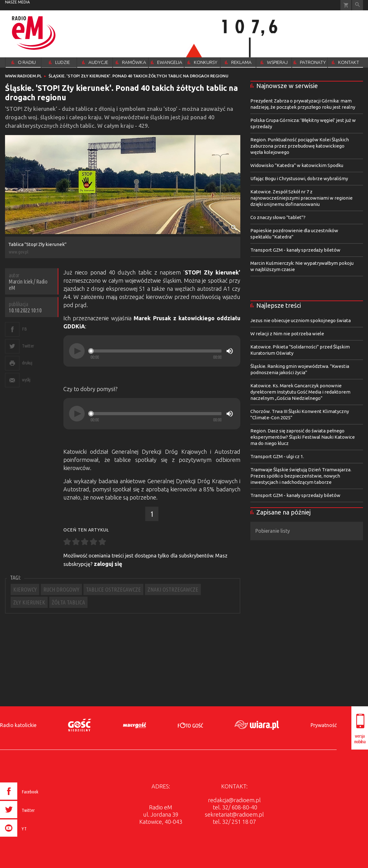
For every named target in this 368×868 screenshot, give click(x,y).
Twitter (28, 346)
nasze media (17, 2)
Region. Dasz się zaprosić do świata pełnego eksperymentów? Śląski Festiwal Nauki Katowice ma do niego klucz (303, 437)
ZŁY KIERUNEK (29, 602)
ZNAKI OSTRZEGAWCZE (173, 589)
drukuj (27, 363)
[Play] (77, 351)
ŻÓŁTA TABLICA (68, 602)
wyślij (26, 380)
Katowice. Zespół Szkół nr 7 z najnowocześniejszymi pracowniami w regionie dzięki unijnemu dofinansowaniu (301, 198)
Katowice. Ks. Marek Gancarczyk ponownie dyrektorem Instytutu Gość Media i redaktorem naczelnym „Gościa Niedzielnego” (300, 392)
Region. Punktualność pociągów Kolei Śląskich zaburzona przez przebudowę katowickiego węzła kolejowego (300, 146)
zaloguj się (108, 564)
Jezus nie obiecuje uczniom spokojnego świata (301, 320)
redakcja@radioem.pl (234, 800)
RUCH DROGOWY (61, 589)
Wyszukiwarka (357, 5)
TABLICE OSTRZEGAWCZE (113, 589)
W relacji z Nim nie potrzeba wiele (287, 334)
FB (24, 329)
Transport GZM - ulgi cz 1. (277, 456)
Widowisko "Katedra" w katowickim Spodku (297, 165)
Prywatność (324, 725)
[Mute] (230, 351)
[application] (152, 351)
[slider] (156, 351)
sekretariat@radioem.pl (234, 814)
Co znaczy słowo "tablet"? (278, 217)
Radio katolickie (18, 725)
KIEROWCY (25, 589)
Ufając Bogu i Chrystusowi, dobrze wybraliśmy (299, 178)
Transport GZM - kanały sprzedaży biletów (295, 250)
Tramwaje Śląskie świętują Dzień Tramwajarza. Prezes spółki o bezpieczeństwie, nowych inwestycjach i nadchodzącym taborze (301, 476)
